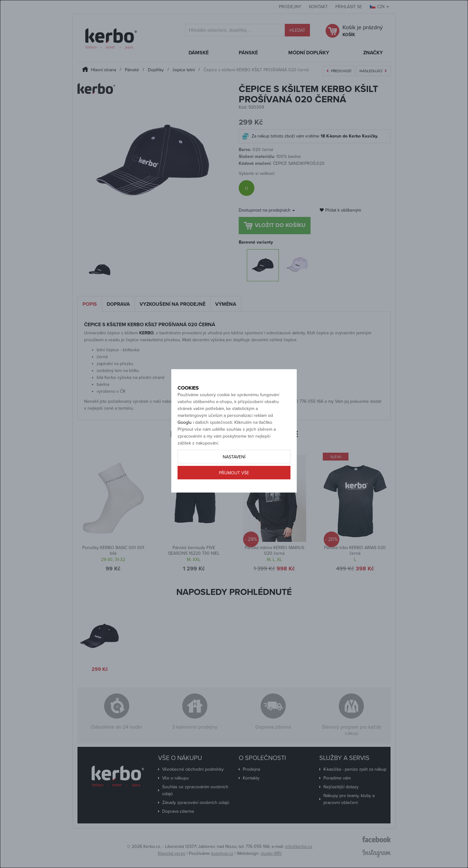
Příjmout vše (234, 495)
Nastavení (234, 479)
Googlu (185, 444)
